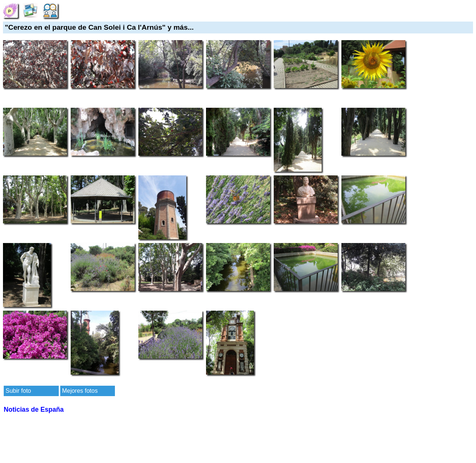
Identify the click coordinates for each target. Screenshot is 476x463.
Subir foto (18, 391)
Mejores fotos (80, 391)
